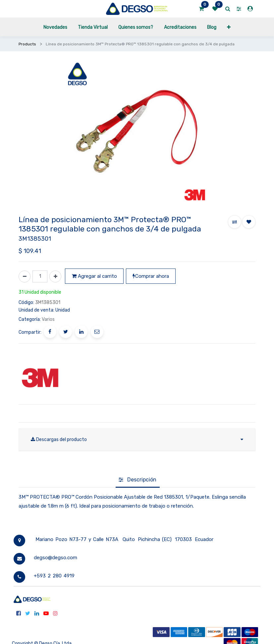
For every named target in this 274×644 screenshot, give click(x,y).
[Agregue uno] (55, 276)
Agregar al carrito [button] (94, 276)
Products (27, 44)
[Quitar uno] (25, 276)
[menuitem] (55, 27)
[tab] (138, 480)
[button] (229, 27)
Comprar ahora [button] (151, 276)
